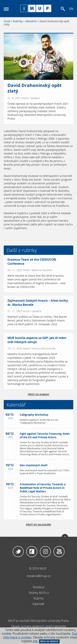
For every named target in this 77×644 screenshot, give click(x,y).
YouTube (59, 552)
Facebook (32, 552)
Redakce (39, 587)
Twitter (18, 552)
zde (35, 641)
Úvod (7, 21)
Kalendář (38, 604)
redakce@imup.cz (39, 576)
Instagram (45, 552)
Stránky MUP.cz (39, 593)
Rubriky (18, 21)
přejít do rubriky (38, 394)
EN (71, 9)
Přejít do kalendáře (38, 525)
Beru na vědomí (49, 641)
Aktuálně (31, 21)
